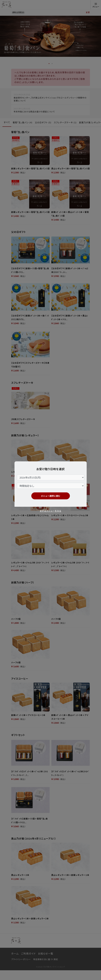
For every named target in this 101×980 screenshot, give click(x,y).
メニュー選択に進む (51, 496)
